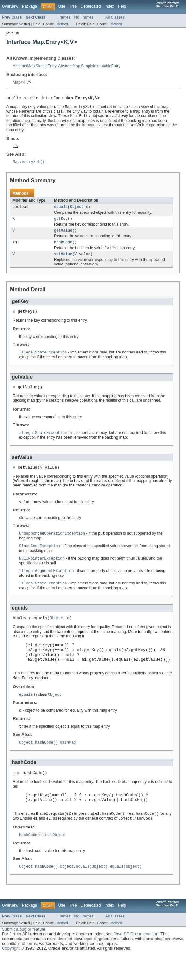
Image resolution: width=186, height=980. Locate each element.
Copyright (11, 974)
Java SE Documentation (136, 959)
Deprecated (91, 6)
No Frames (84, 17)
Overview (10, 6)
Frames (64, 17)
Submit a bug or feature (24, 955)
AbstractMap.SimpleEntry (35, 66)
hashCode (63, 247)
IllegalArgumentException (46, 582)
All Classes (115, 17)
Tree (73, 6)
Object (77, 210)
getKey (61, 222)
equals (61, 210)
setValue (63, 260)
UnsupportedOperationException (52, 544)
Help (122, 6)
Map (17, 82)
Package (30, 6)
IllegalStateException (43, 359)
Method (62, 24)
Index (109, 6)
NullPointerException (42, 569)
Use (62, 6)
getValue (63, 235)
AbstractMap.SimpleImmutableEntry (89, 66)
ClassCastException (40, 557)
